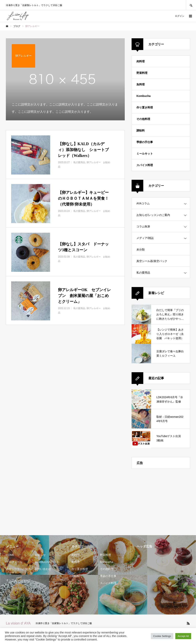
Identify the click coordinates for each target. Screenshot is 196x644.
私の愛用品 (143, 273)
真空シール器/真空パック (152, 261)
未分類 (141, 250)
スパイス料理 (145, 165)
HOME (10, 555)
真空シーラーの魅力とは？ (18, 571)
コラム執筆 (143, 226)
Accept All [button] (183, 636)
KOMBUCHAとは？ (47, 562)
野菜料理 (142, 73)
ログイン (180, 16)
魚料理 (141, 84)
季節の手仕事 (145, 142)
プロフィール (14, 562)
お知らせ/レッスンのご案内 (153, 215)
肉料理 (141, 61)
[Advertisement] (161, 499)
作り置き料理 (145, 107)
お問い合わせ (43, 569)
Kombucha (143, 96)
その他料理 (143, 119)
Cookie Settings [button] (162, 636)
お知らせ (40, 555)
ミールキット (145, 154)
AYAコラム (143, 203)
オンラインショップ (18, 580)
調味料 (141, 131)
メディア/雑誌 (145, 238)
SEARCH (191, 5)
